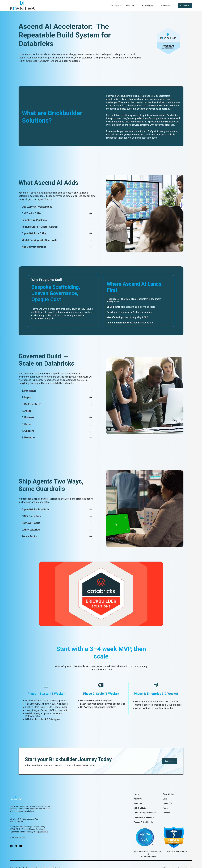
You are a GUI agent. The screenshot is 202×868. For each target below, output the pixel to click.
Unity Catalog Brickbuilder (145, 813)
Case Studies (169, 794)
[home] (23, 6)
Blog (165, 799)
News (165, 808)
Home (137, 794)
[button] (116, 6)
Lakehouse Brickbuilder (144, 817)
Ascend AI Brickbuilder (144, 822)
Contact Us (185, 6)
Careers (166, 813)
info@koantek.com (18, 837)
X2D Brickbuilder (141, 808)
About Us (138, 799)
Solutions (138, 803)
